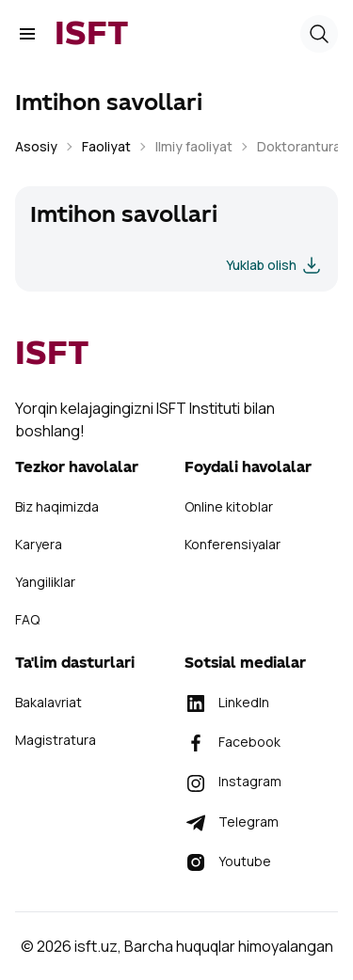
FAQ (27, 619)
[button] (319, 34)
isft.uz (96, 946)
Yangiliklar (45, 582)
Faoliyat (106, 146)
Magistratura (56, 740)
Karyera (39, 544)
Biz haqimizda (57, 506)
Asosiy (36, 146)
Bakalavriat (48, 702)
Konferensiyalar (233, 544)
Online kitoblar (229, 506)
